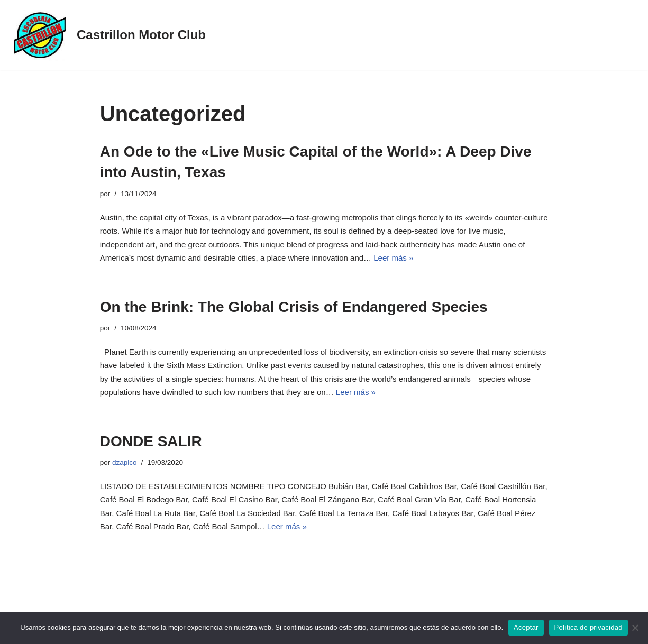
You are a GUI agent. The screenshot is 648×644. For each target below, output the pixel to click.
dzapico (125, 462)
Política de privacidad (588, 627)
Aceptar (526, 627)
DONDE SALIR (151, 441)
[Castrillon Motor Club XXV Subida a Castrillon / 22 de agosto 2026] (107, 35)
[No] (635, 628)
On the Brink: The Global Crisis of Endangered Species (294, 307)
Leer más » (393, 258)
